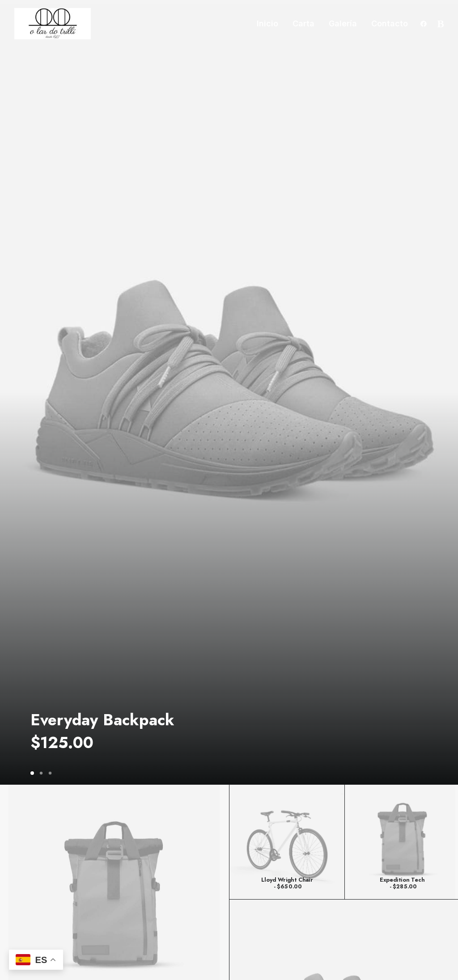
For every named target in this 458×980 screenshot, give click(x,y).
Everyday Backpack (102, 720)
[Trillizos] (53, 24)
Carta (303, 23)
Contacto (390, 23)
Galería (343, 23)
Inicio (267, 23)
